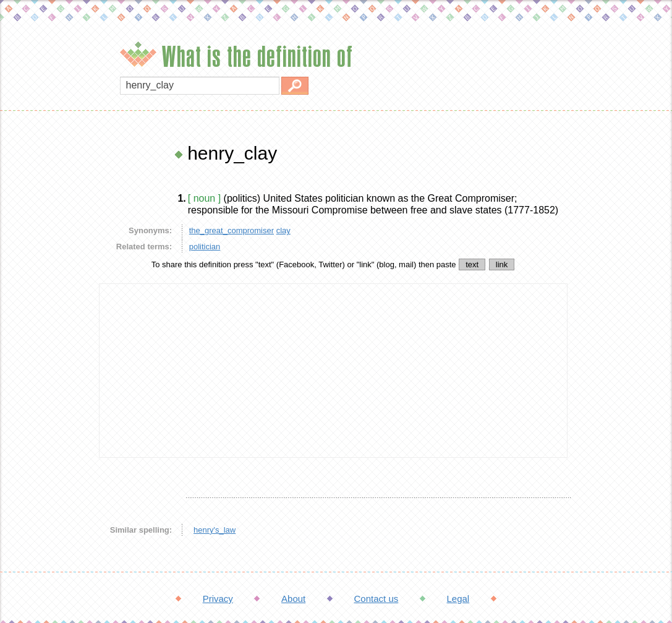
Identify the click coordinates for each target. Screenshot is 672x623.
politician (205, 247)
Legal (458, 599)
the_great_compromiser (232, 230)
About (293, 599)
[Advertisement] (46, 328)
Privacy (218, 599)
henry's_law (215, 530)
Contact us (376, 599)
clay (283, 230)
